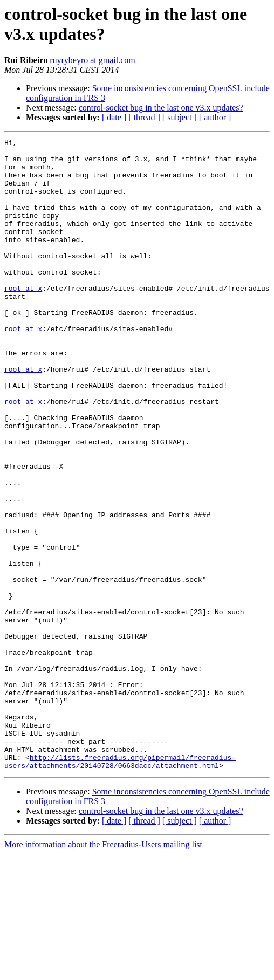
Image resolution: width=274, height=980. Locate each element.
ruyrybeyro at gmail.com (93, 60)
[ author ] (215, 117)
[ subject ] (180, 117)
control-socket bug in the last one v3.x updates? (161, 108)
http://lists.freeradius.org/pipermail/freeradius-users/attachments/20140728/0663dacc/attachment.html (120, 887)
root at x (23, 319)
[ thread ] (144, 117)
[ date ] (114, 117)
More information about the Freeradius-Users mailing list (103, 971)
